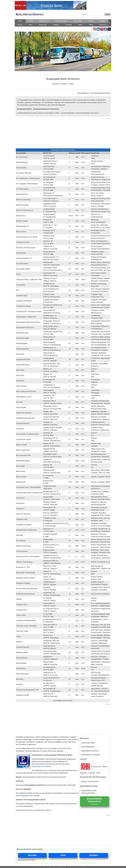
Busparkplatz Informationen (42, 766)
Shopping (69, 25)
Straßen (94, 855)
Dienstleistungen (61, 21)
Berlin (31, 21)
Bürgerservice (44, 21)
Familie (91, 21)
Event (20, 25)
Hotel (30, 25)
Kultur (80, 25)
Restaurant (43, 25)
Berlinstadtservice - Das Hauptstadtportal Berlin (94, 93)
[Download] (71, 785)
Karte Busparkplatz (88, 747)
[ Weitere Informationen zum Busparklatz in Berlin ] (33, 810)
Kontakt (102, 21)
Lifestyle (56, 25)
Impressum (103, 25)
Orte (63, 855)
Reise (91, 25)
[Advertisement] (63, 134)
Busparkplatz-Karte (26, 796)
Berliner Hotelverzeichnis (90, 782)
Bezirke (32, 855)
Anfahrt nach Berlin (88, 743)
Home (20, 21)
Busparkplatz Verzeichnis (90, 751)
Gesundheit (78, 21)
